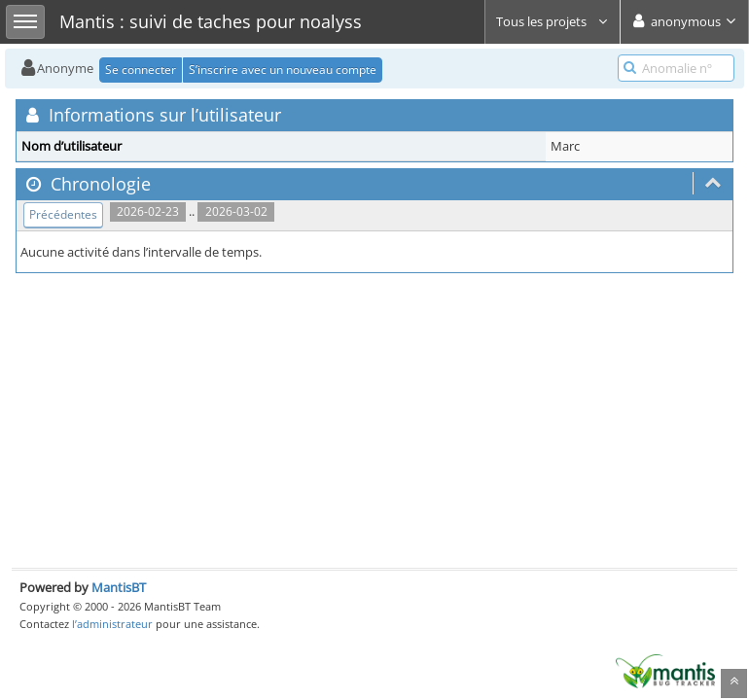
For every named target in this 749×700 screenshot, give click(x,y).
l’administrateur (112, 624)
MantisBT (119, 587)
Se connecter (141, 70)
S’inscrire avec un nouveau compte (283, 70)
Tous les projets (553, 21)
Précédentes (63, 214)
